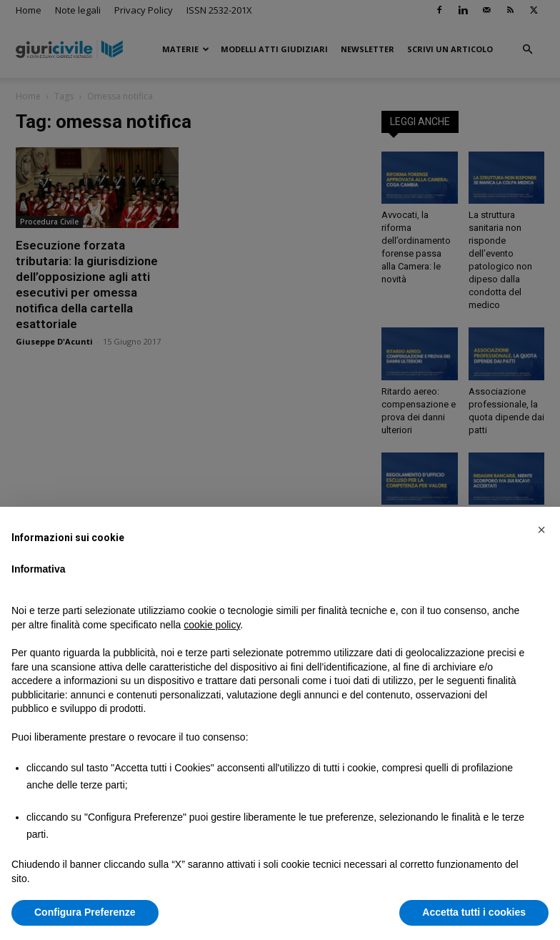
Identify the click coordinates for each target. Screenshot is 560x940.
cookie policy (212, 625)
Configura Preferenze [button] (85, 912)
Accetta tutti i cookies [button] (474, 912)
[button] (541, 530)
